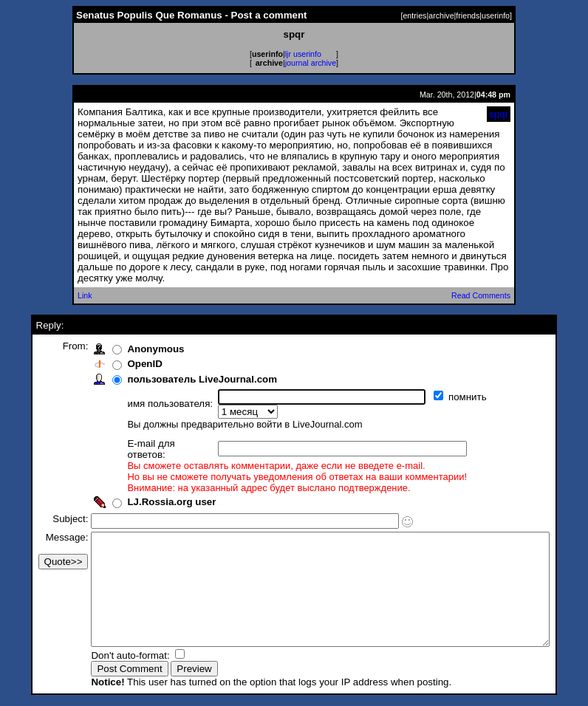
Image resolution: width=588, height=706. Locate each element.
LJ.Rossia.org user (147, 481)
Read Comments (481, 295)
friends (468, 16)
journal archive (311, 63)
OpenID (120, 364)
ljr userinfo (303, 54)
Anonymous (131, 349)
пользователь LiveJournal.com (178, 379)
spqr (499, 114)
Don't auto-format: (107, 657)
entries (414, 16)
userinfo (496, 16)
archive (441, 16)
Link (85, 295)
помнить (444, 397)
